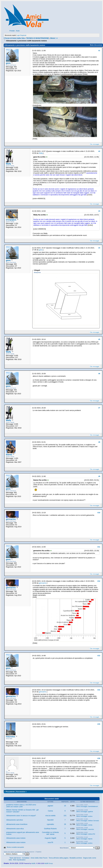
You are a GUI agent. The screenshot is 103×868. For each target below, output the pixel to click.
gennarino (11, 519)
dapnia (90, 839)
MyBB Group (49, 863)
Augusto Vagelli (50, 838)
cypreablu (50, 824)
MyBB (33, 863)
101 (65, 816)
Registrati (23, 35)
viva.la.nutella (50, 816)
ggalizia (90, 812)
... (7, 771)
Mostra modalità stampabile (15, 847)
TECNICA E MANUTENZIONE (38, 38)
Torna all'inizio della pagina (59, 858)
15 (65, 806)
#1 (99, 51)
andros (90, 816)
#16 (99, 758)
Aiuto (18, 31)
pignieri (50, 806)
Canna (50, 811)
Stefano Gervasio (93, 821)
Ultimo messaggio (82, 806)
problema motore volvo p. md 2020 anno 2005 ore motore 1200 (21, 806)
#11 (99, 547)
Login (18, 35)
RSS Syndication (19, 860)
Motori (53, 38)
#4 (99, 248)
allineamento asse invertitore (17, 824)
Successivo (21, 792)
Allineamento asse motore (16, 838)
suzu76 (50, 842)
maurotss (10, 737)
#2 (99, 151)
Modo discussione (96, 45)
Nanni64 (50, 820)
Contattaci (26, 858)
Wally (8, 164)
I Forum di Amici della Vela (14, 38)
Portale (12, 31)
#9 (99, 476)
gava (8, 63)
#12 (99, 581)
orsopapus (11, 220)
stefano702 (92, 834)
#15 (99, 724)
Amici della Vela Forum (39, 858)
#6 (99, 374)
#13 (99, 656)
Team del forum (15, 858)
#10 (99, 513)
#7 (99, 408)
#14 (99, 690)
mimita (90, 825)
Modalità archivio (76, 858)
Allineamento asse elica (15, 829)
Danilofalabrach (93, 806)
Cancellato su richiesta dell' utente (50, 833)
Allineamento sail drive (15, 820)
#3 (99, 211)
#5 (99, 339)
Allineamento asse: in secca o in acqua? (21, 816)
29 (65, 824)
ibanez (9, 455)
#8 (99, 442)
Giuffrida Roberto (50, 829)
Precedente (10, 792)
